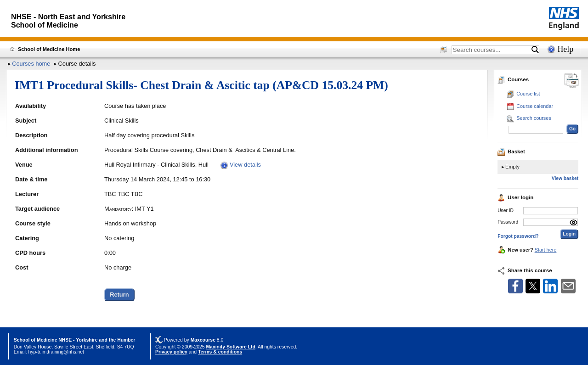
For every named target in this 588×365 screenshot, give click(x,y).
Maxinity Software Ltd (230, 347)
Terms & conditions (220, 352)
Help (565, 49)
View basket (565, 178)
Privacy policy (171, 352)
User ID (506, 211)
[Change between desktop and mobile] (571, 81)
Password (508, 222)
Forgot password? (518, 236)
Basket (511, 152)
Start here (546, 250)
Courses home (31, 64)
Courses (513, 79)
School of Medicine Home (49, 49)
